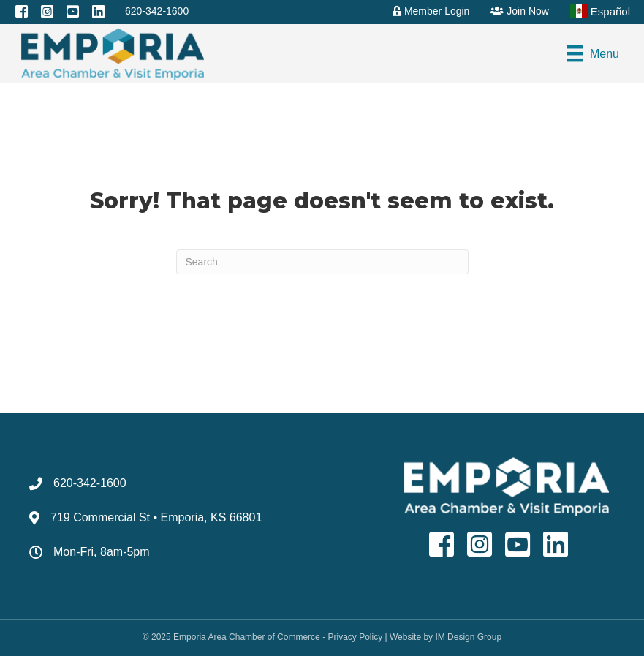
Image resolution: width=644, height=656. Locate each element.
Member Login (431, 11)
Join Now (519, 11)
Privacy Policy (355, 637)
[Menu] (593, 53)
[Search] (322, 262)
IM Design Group (468, 637)
